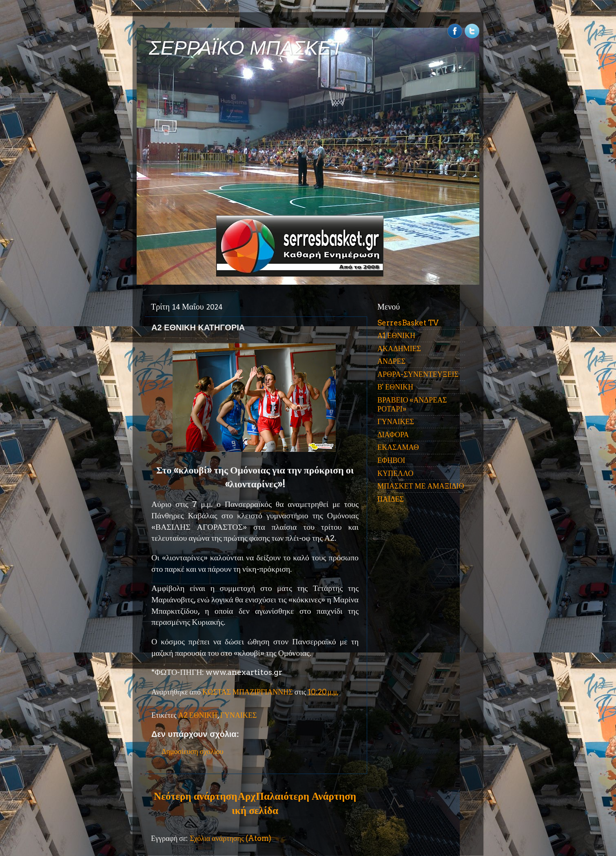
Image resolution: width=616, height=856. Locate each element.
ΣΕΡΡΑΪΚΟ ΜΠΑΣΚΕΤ (246, 48)
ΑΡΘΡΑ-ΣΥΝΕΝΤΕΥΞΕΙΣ (418, 374)
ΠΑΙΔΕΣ (391, 499)
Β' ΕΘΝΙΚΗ (395, 387)
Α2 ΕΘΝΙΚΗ (198, 715)
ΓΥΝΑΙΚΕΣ (239, 715)
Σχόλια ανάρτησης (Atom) (230, 838)
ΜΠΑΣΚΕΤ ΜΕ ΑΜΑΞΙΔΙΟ (421, 486)
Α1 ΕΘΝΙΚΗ (396, 335)
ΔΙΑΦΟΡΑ (393, 435)
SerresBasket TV (408, 323)
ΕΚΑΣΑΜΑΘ (398, 447)
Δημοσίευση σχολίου (193, 751)
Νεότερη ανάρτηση (195, 796)
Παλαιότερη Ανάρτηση (306, 796)
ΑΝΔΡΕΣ (391, 361)
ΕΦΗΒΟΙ (391, 460)
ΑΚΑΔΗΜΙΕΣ (399, 348)
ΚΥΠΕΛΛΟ (395, 473)
